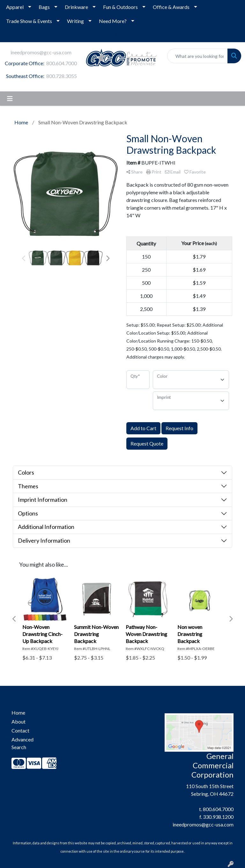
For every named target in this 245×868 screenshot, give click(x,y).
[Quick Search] (197, 56)
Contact (20, 730)
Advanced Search (22, 743)
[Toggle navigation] (10, 99)
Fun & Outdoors (120, 7)
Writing (75, 21)
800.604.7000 (62, 63)
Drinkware (76, 7)
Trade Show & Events (29, 21)
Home (18, 713)
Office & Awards (171, 7)
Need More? (113, 21)
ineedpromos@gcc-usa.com (41, 52)
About (19, 721)
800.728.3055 (62, 76)
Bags (44, 7)
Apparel (15, 7)
